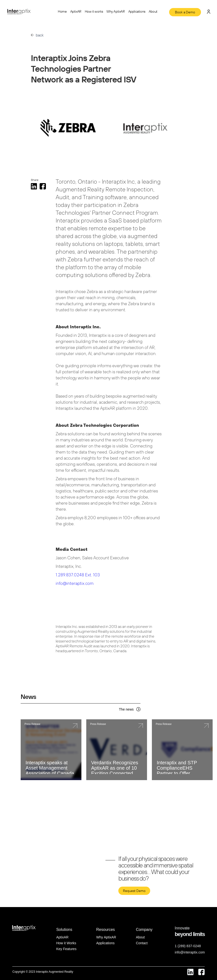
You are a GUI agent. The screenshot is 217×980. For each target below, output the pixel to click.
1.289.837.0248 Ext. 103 (78, 575)
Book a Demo (185, 12)
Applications (137, 11)
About (153, 11)
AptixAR (76, 11)
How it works (94, 11)
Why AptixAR (116, 11)
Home (62, 11)
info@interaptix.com (75, 583)
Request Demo (134, 891)
